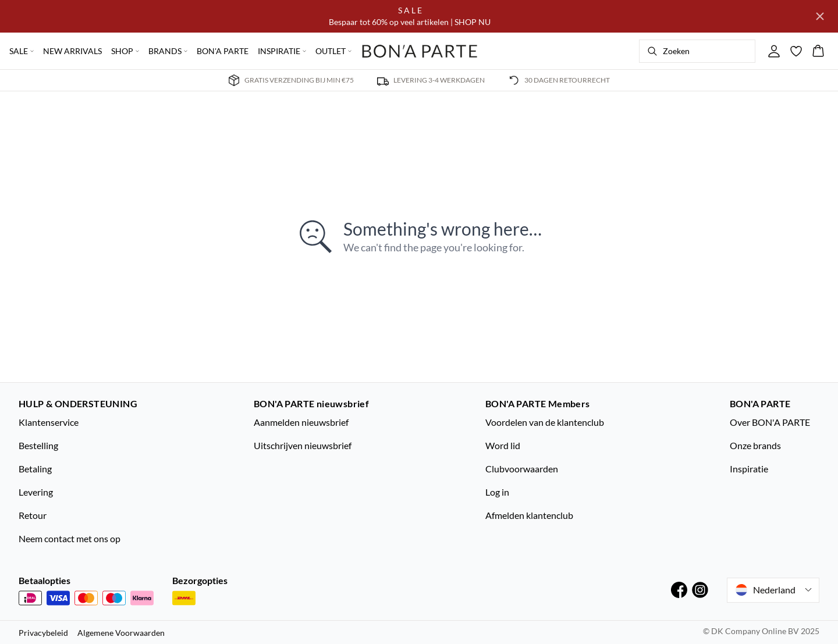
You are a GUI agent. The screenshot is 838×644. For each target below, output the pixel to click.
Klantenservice (49, 422)
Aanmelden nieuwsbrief (301, 422)
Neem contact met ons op (70, 538)
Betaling (35, 469)
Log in (497, 492)
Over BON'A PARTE (770, 422)
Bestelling (38, 445)
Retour (33, 515)
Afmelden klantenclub (529, 515)
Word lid (503, 445)
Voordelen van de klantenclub (545, 422)
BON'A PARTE (223, 51)
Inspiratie (749, 469)
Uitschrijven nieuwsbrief (303, 445)
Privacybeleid (43, 633)
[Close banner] (820, 16)
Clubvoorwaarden (522, 469)
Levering (36, 492)
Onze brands (755, 445)
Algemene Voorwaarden (121, 633)
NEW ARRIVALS (72, 51)
